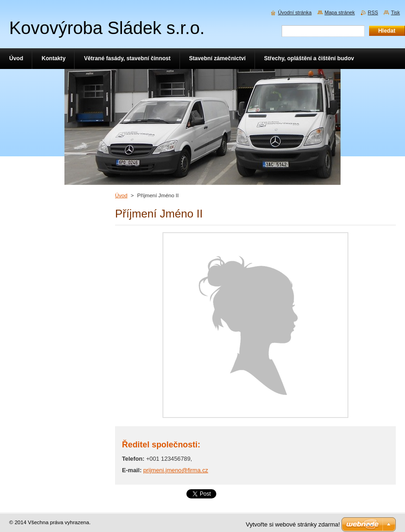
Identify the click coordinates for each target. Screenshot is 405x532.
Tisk (395, 12)
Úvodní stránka (295, 12)
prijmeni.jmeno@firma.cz (176, 470)
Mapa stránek (340, 12)
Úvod (121, 195)
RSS (373, 12)
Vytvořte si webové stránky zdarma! (293, 524)
